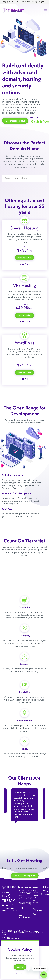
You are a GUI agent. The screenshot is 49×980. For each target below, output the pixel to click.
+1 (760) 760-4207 (10, 911)
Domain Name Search (29, 892)
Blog (34, 914)
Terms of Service (19, 933)
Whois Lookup (29, 903)
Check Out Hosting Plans (25, 875)
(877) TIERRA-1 (9, 900)
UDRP (4, 934)
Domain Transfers (30, 898)
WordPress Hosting (23, 903)
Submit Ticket (36, 896)
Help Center (36, 891)
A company (11, 938)
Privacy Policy (35, 933)
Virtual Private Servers (22, 897)
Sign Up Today (24, 258)
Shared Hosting (22, 891)
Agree (20, 967)
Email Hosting (22, 908)
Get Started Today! (15, 121)
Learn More (25, 264)
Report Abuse (35, 901)
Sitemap (6, 933)
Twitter (46, 887)
